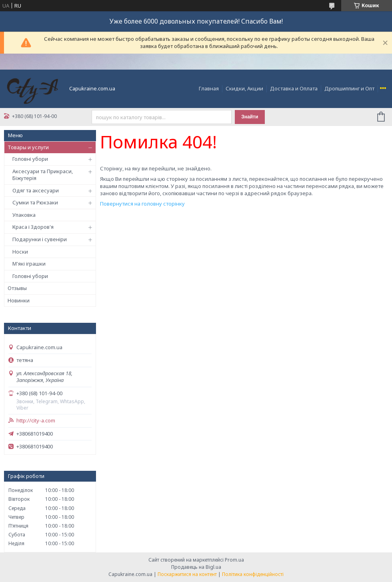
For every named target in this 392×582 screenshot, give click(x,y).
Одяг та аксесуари (36, 190)
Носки (20, 252)
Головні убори (30, 159)
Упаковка (24, 215)
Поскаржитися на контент (187, 574)
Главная (209, 88)
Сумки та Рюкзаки (35, 202)
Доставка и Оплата (294, 88)
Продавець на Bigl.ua (196, 567)
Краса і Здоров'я (33, 227)
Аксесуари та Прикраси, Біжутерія (43, 175)
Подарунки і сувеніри (40, 239)
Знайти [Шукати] (250, 117)
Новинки (19, 300)
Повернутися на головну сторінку (142, 204)
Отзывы (17, 288)
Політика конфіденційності (253, 574)
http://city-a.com (36, 421)
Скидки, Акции (244, 88)
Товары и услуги (28, 147)
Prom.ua (234, 560)
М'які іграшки (29, 264)
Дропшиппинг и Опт (349, 88)
